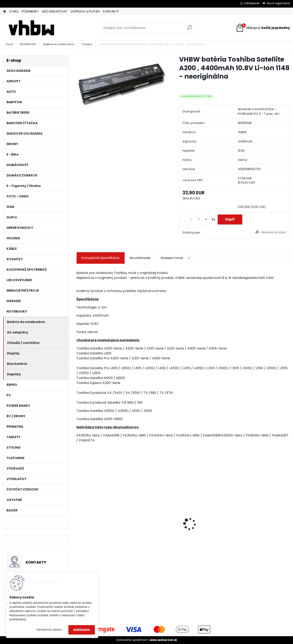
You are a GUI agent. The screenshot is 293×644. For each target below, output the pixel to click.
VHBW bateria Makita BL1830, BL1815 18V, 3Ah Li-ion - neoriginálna (210, 523)
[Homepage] (5, 12)
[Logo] (31, 28)
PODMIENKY (30, 11)
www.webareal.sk (163, 640)
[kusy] (198, 219)
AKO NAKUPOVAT (55, 11)
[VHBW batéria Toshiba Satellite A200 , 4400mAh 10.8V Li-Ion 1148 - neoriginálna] (121, 85)
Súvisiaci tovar (176, 258)
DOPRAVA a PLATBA (85, 11)
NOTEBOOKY (28, 44)
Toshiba (87, 44)
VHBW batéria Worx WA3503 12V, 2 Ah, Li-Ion (264, 521)
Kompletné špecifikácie (101, 258)
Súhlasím (82, 630)
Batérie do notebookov (59, 44)
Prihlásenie (252, 3)
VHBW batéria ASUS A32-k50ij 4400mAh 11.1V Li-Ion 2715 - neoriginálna (100, 514)
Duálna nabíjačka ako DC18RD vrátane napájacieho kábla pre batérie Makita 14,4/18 (152, 523)
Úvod (9, 44)
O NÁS (14, 11)
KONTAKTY (111, 11)
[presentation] (79, 517)
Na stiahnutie (140, 258)
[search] (189, 29)
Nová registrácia (278, 3)
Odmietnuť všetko (49, 630)
